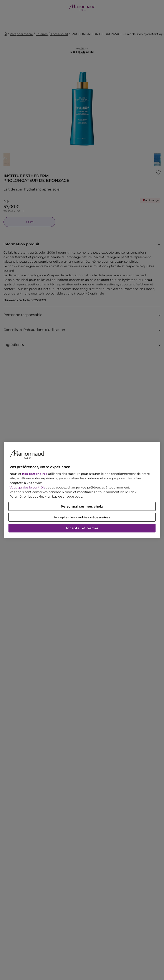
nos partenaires (35, 474)
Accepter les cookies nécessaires (82, 517)
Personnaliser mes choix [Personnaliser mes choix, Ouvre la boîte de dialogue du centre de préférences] (82, 506)
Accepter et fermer (82, 528)
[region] (82, 490)
